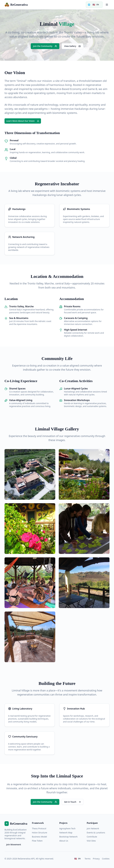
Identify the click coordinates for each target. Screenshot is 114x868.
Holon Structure (40, 833)
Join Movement (14, 844)
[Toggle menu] (107, 5)
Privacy (96, 859)
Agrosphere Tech (67, 828)
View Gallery (72, 46)
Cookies (106, 859)
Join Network (93, 828)
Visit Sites (91, 841)
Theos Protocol (39, 828)
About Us (64, 841)
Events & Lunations (96, 833)
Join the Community (45, 46)
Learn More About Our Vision (23, 121)
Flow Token (37, 841)
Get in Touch (73, 802)
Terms (88, 859)
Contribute (92, 837)
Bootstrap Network (68, 837)
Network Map (66, 833)
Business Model (39, 837)
